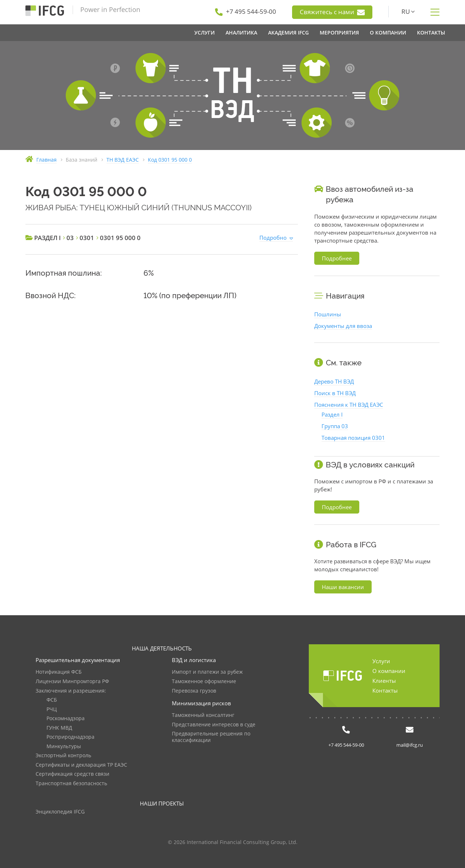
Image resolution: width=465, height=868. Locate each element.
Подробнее (337, 258)
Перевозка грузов (194, 691)
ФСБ (52, 700)
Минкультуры (64, 747)
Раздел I (332, 414)
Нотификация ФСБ (59, 672)
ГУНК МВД (59, 728)
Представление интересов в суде (214, 725)
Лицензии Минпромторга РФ (72, 682)
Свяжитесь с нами (332, 12)
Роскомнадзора (66, 719)
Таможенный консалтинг (203, 715)
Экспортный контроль (63, 756)
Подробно (273, 238)
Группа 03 (335, 426)
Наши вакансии (343, 587)
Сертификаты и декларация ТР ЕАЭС (81, 765)
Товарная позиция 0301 (353, 438)
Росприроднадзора (70, 737)
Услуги (381, 661)
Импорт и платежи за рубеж (207, 672)
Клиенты (384, 681)
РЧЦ (52, 709)
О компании (389, 671)
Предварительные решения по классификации (211, 737)
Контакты (385, 690)
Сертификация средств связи (72, 774)
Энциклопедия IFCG (60, 812)
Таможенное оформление (204, 682)
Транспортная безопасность (71, 784)
